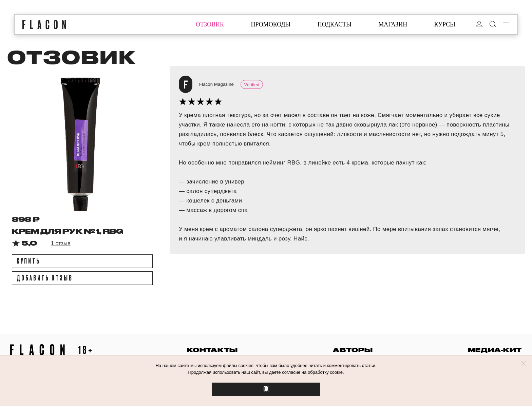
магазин (393, 24)
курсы (445, 24)
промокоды (271, 24)
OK (266, 389)
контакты (212, 350)
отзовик (210, 24)
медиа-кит (495, 350)
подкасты (335, 24)
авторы (353, 350)
